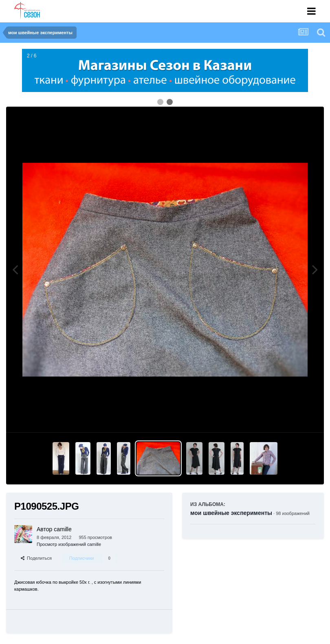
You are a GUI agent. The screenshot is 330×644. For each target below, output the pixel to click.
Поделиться (36, 558)
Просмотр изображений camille (69, 544)
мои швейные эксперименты (231, 513)
